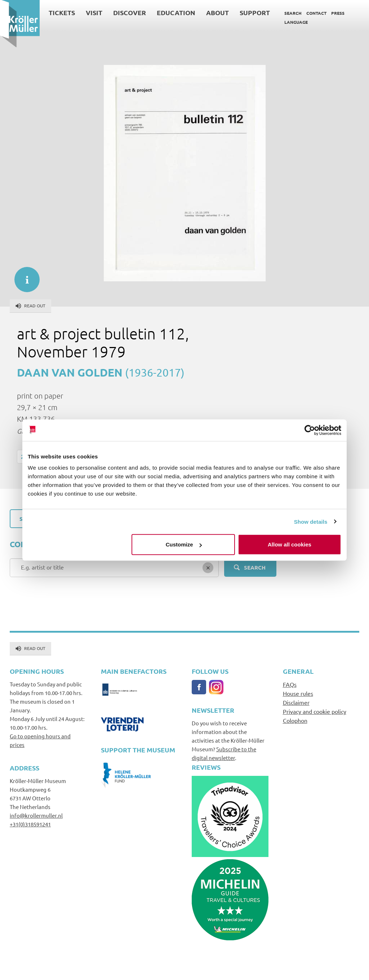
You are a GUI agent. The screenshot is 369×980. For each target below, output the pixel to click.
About (217, 12)
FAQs (290, 684)
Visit (94, 12)
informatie (23, 276)
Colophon (295, 720)
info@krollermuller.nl (36, 815)
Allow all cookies (290, 544)
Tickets (62, 12)
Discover (130, 12)
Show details (311, 521)
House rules (298, 693)
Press (338, 13)
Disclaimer (296, 702)
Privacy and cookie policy (315, 711)
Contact (316, 13)
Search (293, 13)
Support (255, 12)
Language (296, 22)
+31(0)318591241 (30, 824)
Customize (184, 544)
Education (176, 12)
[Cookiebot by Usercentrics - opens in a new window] (310, 430)
